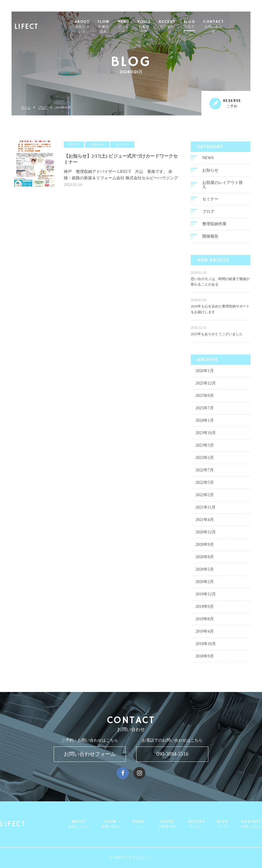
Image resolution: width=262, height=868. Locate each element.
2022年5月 (205, 485)
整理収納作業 (214, 226)
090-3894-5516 (172, 754)
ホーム (26, 107)
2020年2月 (205, 584)
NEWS (208, 160)
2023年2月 (205, 460)
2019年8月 (205, 621)
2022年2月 (205, 497)
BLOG (212, 24)
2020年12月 (206, 534)
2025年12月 (206, 385)
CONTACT (236, 27)
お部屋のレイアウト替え (222, 187)
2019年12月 (206, 596)
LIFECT (26, 25)
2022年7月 (205, 472)
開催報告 (210, 238)
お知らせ (210, 172)
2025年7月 (205, 410)
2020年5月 (205, 572)
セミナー (210, 201)
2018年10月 (206, 646)
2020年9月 (205, 547)
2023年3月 (205, 447)
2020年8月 (205, 559)
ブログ (43, 107)
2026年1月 (205, 373)
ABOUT (99, 27)
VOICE (166, 27)
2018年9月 (205, 658)
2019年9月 (205, 609)
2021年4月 (205, 522)
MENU (145, 27)
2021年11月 (206, 509)
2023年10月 (206, 435)
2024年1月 (205, 423)
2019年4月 (205, 634)
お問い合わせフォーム (90, 754)
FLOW (123, 27)
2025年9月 (205, 398)
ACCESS (189, 24)
